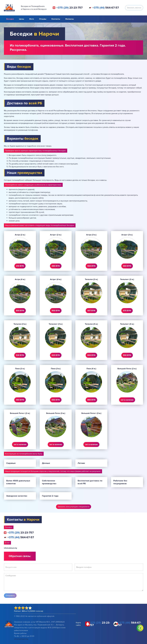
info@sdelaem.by (10, 548)
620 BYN (56, 355)
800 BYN (20, 311)
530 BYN (20, 355)
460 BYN (20, 400)
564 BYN (91, 266)
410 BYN (20, 266)
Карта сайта (78, 624)
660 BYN (127, 266)
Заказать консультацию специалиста (74, 507)
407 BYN (91, 311)
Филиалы (70, 19)
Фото (32, 19)
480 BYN (56, 266)
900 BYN (56, 311)
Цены (22, 19)
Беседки (10, 19)
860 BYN (91, 400)
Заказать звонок (134, 8)
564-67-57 (106, 8)
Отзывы (43, 19)
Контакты (56, 19)
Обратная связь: (20, 556)
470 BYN (127, 311)
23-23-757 (69, 8)
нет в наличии (127, 400)
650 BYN (56, 400)
